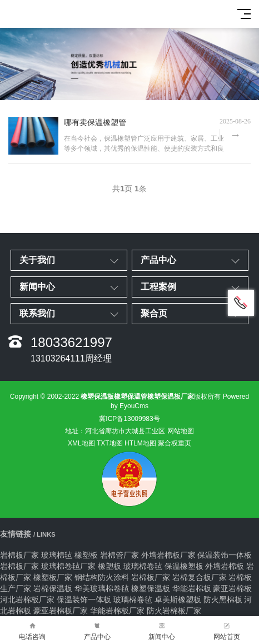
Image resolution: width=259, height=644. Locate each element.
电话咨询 (33, 630)
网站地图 (181, 431)
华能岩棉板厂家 (117, 611)
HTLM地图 (140, 443)
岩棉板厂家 (19, 555)
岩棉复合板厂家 (200, 577)
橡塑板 (86, 555)
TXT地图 (110, 443)
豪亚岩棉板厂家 (61, 611)
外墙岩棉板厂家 (168, 555)
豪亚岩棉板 (232, 588)
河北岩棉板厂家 (27, 600)
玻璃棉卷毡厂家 (68, 566)
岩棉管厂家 (119, 555)
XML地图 (81, 443)
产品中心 (98, 630)
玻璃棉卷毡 (143, 566)
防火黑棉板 (223, 600)
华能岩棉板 (192, 588)
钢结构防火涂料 (102, 577)
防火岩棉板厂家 (174, 611)
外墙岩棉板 (225, 566)
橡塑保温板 (151, 588)
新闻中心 (162, 630)
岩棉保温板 (53, 588)
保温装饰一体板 (225, 555)
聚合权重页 (175, 443)
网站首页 (227, 630)
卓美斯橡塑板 (178, 600)
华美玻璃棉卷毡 (102, 588)
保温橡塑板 (184, 566)
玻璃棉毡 (57, 555)
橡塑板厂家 (53, 577)
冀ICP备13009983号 (129, 419)
